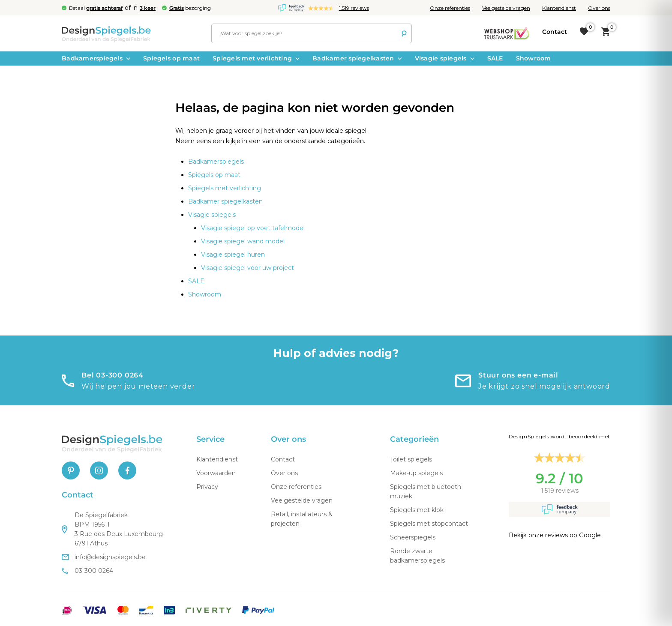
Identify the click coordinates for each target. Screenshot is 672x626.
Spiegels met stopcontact (429, 524)
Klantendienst (559, 8)
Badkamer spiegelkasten (357, 58)
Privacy (207, 487)
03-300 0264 (87, 571)
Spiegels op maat (171, 58)
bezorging (190, 8)
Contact (283, 459)
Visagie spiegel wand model (243, 241)
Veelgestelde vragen (506, 8)
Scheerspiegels (413, 537)
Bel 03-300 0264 (112, 375)
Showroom (534, 58)
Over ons (599, 8)
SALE (495, 58)
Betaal (96, 8)
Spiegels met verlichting (256, 58)
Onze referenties (450, 8)
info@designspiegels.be (104, 557)
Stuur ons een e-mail (518, 375)
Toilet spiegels (411, 459)
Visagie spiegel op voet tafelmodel (253, 228)
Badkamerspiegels (96, 58)
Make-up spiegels (416, 473)
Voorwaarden (216, 473)
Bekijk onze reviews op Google (555, 535)
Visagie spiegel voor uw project (247, 268)
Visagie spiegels (445, 58)
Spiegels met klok (417, 510)
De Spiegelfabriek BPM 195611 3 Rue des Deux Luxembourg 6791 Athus (112, 529)
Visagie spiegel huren (233, 255)
